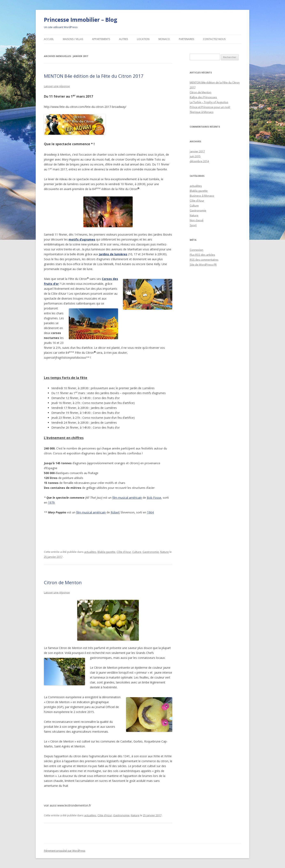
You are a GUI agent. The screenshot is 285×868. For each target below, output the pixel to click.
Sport (193, 225)
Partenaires (186, 39)
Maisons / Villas (73, 39)
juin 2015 (195, 156)
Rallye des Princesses (203, 97)
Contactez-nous (214, 39)
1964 (150, 512)
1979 (51, 502)
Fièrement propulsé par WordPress (65, 851)
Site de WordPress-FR (203, 265)
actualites (90, 552)
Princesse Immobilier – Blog (80, 20)
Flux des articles (202, 255)
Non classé (197, 220)
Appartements (101, 39)
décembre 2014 (199, 161)
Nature (164, 552)
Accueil (49, 39)
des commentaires (204, 260)
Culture (137, 552)
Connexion (197, 250)
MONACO (164, 39)
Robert (115, 512)
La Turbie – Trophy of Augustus (209, 102)
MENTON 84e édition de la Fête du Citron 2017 (94, 76)
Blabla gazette (106, 552)
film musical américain (127, 498)
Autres (124, 39)
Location (143, 39)
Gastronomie (151, 552)
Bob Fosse (154, 498)
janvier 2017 (197, 151)
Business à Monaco (202, 196)
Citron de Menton (63, 582)
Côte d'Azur (124, 552)
